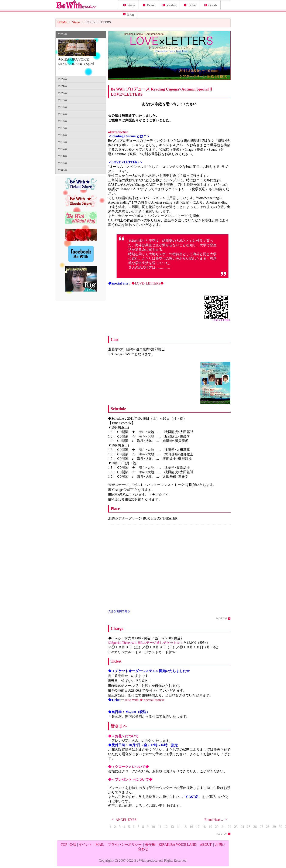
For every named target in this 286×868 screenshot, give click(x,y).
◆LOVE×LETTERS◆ (148, 283)
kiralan (171, 5)
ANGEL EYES (123, 820)
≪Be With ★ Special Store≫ (145, 700)
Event (151, 5)
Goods (213, 5)
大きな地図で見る (119, 611)
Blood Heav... (216, 820)
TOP (64, 845)
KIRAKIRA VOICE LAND (178, 845)
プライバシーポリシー (125, 845)
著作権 (150, 845)
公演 (73, 845)
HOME (62, 22)
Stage (131, 5)
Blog (130, 14)
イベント (85, 845)
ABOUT (206, 845)
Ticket (192, 5)
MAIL (100, 845)
